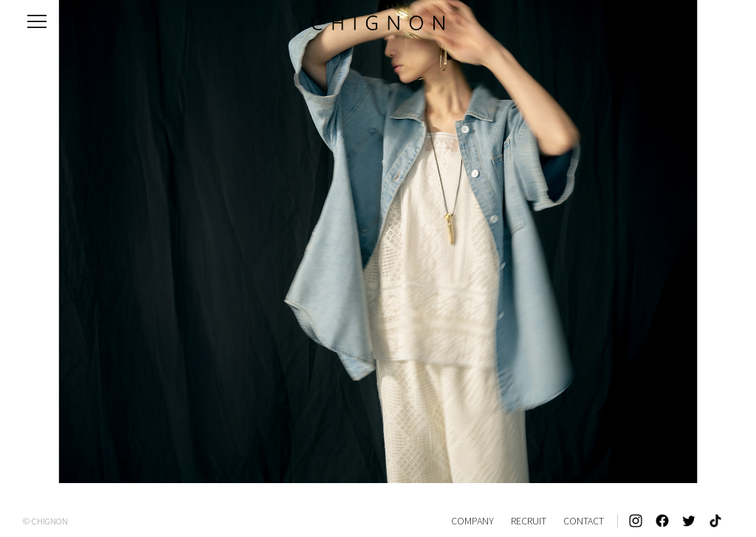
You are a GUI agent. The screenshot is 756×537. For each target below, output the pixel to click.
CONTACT (584, 521)
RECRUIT (529, 521)
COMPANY (472, 521)
